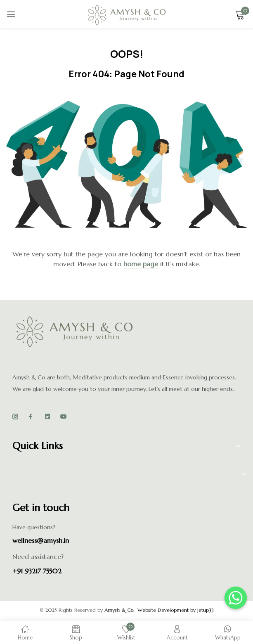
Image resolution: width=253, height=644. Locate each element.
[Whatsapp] (236, 598)
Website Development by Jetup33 (176, 610)
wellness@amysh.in (41, 540)
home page (141, 264)
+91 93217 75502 (37, 571)
